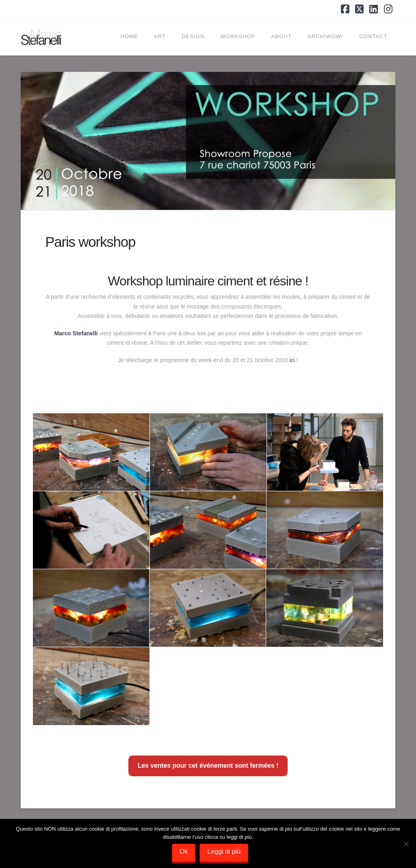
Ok (184, 852)
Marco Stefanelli (76, 333)
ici (292, 360)
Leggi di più (224, 852)
